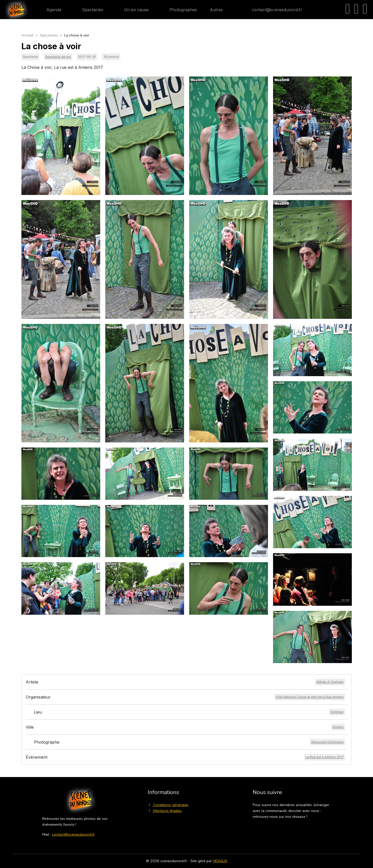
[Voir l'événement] (325, 757)
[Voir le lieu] (337, 712)
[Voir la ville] (338, 727)
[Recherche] (348, 9)
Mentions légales (165, 811)
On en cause (132, 10)
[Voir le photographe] (327, 742)
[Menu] (365, 9)
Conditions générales (168, 805)
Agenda (50, 10)
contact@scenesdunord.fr (273, 10)
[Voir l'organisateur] (310, 697)
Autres (219, 10)
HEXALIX (220, 861)
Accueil (27, 35)
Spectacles (89, 10)
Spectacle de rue (58, 57)
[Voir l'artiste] (330, 682)
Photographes (179, 10)
